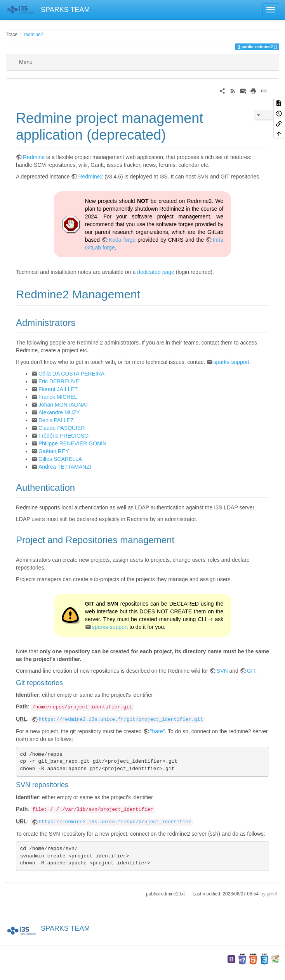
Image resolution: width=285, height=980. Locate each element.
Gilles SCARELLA (60, 459)
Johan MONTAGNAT (63, 405)
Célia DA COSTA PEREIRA (71, 374)
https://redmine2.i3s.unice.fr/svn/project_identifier (115, 822)
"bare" (158, 731)
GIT (251, 671)
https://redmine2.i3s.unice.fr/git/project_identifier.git (121, 720)
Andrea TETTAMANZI (65, 467)
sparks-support (232, 362)
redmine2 (34, 35)
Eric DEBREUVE (59, 381)
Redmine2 (90, 177)
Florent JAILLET (58, 389)
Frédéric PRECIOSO (63, 436)
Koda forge (122, 240)
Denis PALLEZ (56, 420)
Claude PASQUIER (62, 428)
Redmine (34, 157)
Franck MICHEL (58, 397)
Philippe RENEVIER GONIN (72, 443)
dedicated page (156, 272)
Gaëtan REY (54, 451)
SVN (222, 671)
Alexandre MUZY (59, 412)
